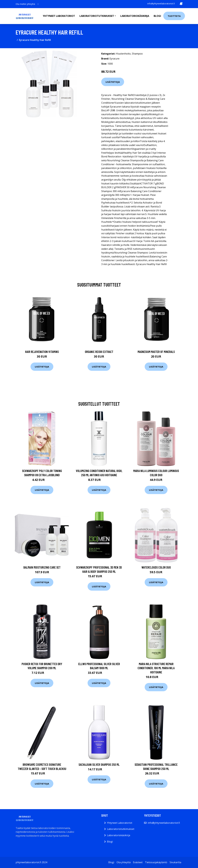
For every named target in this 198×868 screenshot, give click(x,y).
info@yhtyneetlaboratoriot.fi (161, 4)
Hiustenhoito (123, 54)
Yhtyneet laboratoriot (59, 16)
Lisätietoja (113, 82)
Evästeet (138, 862)
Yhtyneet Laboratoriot (120, 823)
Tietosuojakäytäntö (156, 862)
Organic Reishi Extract (99, 352)
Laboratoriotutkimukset (121, 829)
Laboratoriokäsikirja (135, 16)
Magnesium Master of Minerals (156, 352)
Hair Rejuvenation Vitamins (42, 352)
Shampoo (137, 54)
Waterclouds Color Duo (156, 567)
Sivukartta (175, 862)
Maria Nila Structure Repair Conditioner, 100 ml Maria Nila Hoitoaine (156, 668)
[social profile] (38, 4)
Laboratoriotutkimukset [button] (97, 16)
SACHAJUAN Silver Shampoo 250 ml (99, 764)
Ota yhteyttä (124, 862)
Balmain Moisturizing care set (42, 567)
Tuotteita (174, 16)
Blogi (157, 16)
